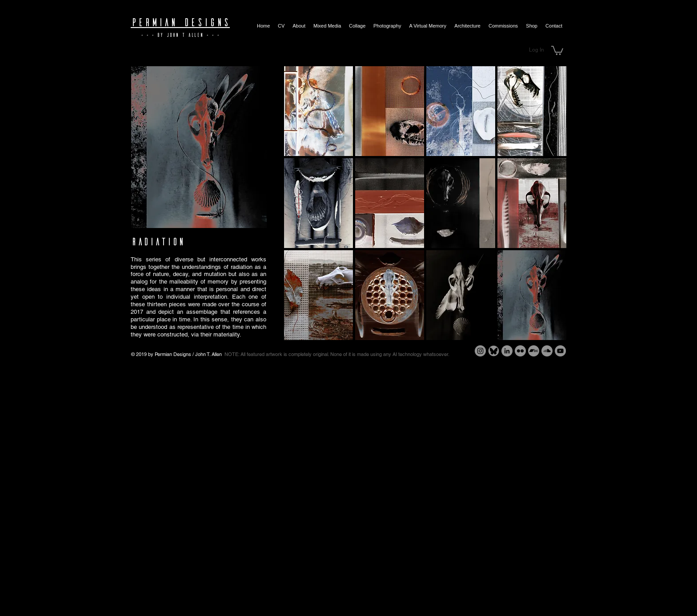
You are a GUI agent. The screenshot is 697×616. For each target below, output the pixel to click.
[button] (557, 50)
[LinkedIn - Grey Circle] (507, 351)
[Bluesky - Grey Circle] (494, 351)
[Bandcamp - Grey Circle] (534, 351)
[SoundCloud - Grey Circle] (547, 351)
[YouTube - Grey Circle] (560, 351)
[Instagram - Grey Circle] (480, 351)
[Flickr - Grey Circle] (520, 351)
